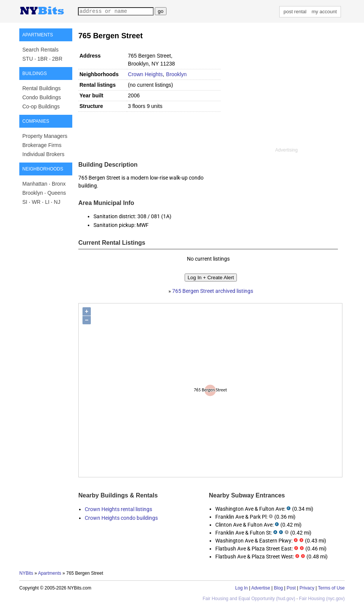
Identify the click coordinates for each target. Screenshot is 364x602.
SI (25, 202)
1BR (43, 59)
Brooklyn (33, 193)
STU (28, 59)
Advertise (261, 588)
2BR (57, 59)
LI (47, 202)
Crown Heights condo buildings (121, 518)
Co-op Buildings (41, 106)
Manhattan (35, 184)
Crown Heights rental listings (118, 509)
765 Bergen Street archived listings (213, 291)
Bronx (59, 184)
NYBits (26, 573)
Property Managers (45, 136)
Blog (278, 588)
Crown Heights (145, 74)
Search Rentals (40, 50)
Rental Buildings (41, 88)
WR (36, 202)
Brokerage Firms (42, 145)
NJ (57, 202)
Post (291, 588)
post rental (295, 12)
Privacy (307, 588)
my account (324, 12)
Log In (241, 588)
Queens (57, 193)
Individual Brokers (43, 154)
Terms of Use (331, 588)
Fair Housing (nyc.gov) (322, 599)
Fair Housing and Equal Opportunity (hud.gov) (249, 599)
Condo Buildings (42, 97)
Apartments (49, 573)
